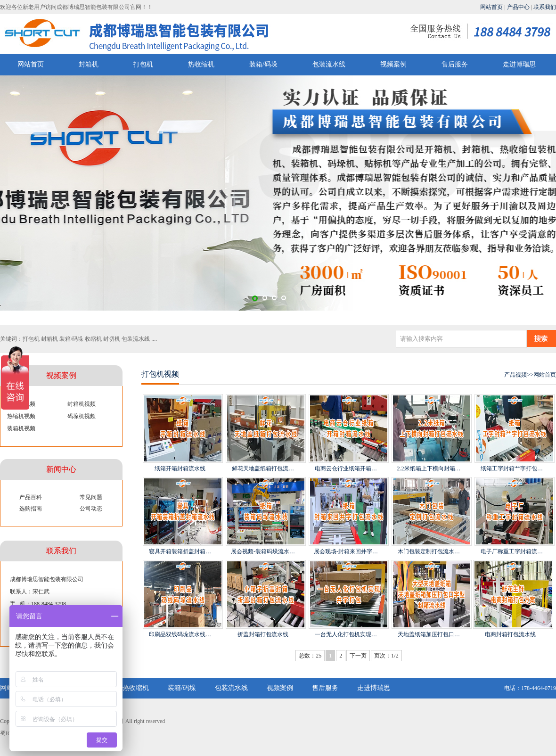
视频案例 (393, 64)
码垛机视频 (82, 416)
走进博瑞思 (519, 64)
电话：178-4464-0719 (530, 688)
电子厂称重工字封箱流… (512, 551)
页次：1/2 (386, 656)
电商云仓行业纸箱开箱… (346, 468)
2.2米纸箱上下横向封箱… (429, 468)
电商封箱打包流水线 (510, 634)
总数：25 (310, 656)
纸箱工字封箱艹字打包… (512, 468)
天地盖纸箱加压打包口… (429, 634)
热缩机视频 (21, 416)
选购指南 (31, 509)
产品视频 (515, 375)
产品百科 (31, 497)
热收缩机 (201, 64)
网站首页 (491, 7)
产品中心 (518, 7)
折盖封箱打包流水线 (263, 634)
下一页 (358, 656)
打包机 (143, 64)
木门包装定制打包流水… (429, 551)
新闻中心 (61, 469)
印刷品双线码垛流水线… (180, 634)
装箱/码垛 (263, 64)
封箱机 (89, 64)
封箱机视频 (82, 404)
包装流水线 (329, 64)
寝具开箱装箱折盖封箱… (180, 551)
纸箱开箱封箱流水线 (180, 468)
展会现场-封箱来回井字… (346, 551)
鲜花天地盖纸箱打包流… (263, 468)
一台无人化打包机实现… (346, 634)
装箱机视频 (21, 428)
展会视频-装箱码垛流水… (263, 551)
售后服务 (455, 64)
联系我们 (545, 7)
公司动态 (91, 509)
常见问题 (91, 497)
